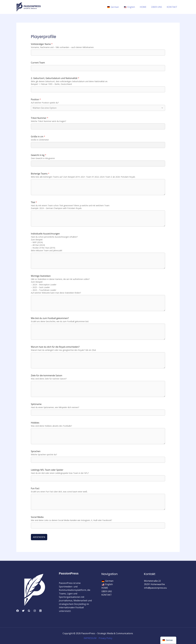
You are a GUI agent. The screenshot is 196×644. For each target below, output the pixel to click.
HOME (144, 7)
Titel (34, 202)
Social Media (37, 517)
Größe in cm (38, 137)
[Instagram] (35, 611)
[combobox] (97, 108)
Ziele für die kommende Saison (47, 375)
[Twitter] (23, 611)
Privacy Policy (105, 638)
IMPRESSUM (90, 638)
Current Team (38, 63)
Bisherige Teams (40, 174)
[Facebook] (18, 611)
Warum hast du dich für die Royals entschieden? (55, 347)
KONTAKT (172, 7)
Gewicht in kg (39, 155)
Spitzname (36, 404)
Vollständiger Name (42, 44)
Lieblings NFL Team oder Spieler (47, 470)
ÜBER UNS (157, 7)
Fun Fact (35, 488)
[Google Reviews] (29, 611)
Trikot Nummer (40, 118)
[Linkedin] (40, 611)
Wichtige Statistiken (41, 276)
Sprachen (36, 451)
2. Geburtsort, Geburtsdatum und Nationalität (55, 78)
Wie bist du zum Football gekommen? (50, 318)
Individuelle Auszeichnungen (45, 234)
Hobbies (35, 423)
